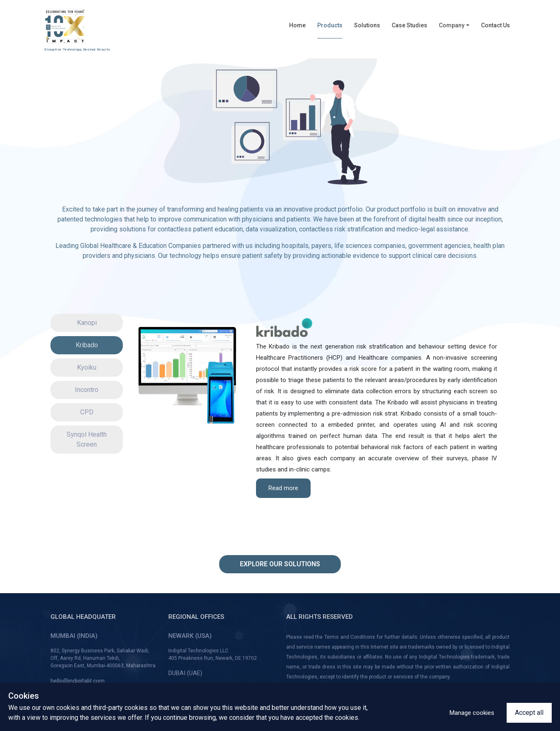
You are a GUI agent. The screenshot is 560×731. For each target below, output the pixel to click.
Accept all (529, 713)
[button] (454, 28)
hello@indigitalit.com (78, 681)
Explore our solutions (280, 564)
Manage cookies (472, 713)
